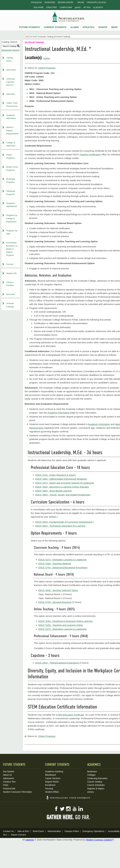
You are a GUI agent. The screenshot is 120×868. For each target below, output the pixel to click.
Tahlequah (36, 2)
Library (91, 792)
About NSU (11, 70)
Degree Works (52, 782)
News (114, 27)
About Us (7, 775)
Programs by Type (12, 232)
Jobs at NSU (23, 831)
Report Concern (19, 835)
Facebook (56, 809)
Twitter (62, 809)
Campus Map (66, 7)
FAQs (6, 785)
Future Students (30, 27)
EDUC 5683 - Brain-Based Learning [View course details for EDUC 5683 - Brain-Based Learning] (53, 491)
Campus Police (72, 831)
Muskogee (50, 2)
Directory (52, 7)
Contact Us (8, 831)
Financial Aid (9, 789)
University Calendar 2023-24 (10, 82)
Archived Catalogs (10, 305)
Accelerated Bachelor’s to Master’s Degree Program (12, 249)
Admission (11, 94)
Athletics (88, 27)
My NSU (87, 7)
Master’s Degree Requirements (12, 130)
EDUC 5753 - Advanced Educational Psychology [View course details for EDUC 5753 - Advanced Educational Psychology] (63, 567)
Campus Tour (9, 782)
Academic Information (11, 117)
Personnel (11, 294)
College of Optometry (11, 144)
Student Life (11, 273)
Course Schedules (96, 785)
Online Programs (10, 156)
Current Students (55, 27)
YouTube (74, 809)
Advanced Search (11, 50)
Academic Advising (54, 772)
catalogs (30, 840)
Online (81, 2)
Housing (49, 789)
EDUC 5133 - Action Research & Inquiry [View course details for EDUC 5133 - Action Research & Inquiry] (56, 475)
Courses (10, 264)
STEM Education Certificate (70, 715)
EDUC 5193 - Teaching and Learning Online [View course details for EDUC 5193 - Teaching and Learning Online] (61, 625)
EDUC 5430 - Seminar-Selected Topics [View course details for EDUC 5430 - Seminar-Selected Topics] (58, 590)
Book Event (38, 831)
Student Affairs (52, 792)
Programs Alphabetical (11, 205)
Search (98, 7)
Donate (103, 27)
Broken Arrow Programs (12, 169)
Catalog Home (10, 59)
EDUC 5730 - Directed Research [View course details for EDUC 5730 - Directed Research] (55, 602)
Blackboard (50, 775)
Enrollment (50, 785)
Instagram (68, 809)
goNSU (78, 7)
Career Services (53, 778)
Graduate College (96, 2)
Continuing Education (97, 778)
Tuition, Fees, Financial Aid (12, 105)
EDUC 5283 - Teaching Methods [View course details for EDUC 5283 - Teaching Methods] (55, 564)
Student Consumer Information (18, 792)
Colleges (91, 775)
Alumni (74, 27)
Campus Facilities (10, 284)
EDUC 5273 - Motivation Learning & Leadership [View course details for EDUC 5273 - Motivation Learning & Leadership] (63, 560)
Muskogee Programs (11, 181)
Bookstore (92, 772)
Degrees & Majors (96, 789)
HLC (5, 835)
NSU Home (39, 7)
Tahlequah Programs (11, 193)
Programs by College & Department (12, 218)
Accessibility (114, 831)
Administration (54, 831)
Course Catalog (95, 782)
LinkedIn (81, 809)
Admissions (9, 778)
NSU (68, 17)
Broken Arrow (65, 2)
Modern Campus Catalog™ (100, 840)
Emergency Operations (93, 831)
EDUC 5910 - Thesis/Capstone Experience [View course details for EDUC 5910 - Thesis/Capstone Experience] (57, 663)
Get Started (9, 772)
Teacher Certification (90, 154)
